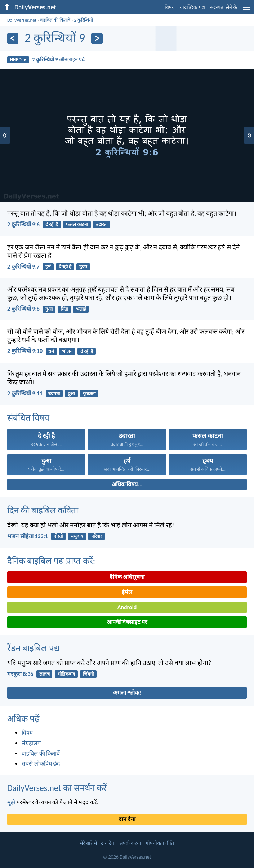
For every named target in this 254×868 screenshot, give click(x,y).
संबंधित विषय (28, 418)
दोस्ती (58, 536)
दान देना (127, 819)
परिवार (97, 536)
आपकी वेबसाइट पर (127, 622)
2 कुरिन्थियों (84, 20)
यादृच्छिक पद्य (192, 7)
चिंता (64, 309)
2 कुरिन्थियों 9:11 (25, 393)
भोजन (67, 351)
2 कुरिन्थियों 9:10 (25, 351)
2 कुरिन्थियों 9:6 (23, 224)
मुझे (11, 802)
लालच (44, 674)
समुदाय (77, 536)
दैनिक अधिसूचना (127, 577)
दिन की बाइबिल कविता (43, 510)
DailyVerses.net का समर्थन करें (57, 788)
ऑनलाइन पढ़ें (58, 59)
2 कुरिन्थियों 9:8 (23, 309)
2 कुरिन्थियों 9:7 (23, 267)
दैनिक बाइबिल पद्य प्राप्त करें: (51, 561)
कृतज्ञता (89, 393)
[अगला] (97, 38)
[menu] (247, 10)
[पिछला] (13, 38)
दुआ (49, 309)
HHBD (18, 60)
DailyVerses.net (22, 20)
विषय (170, 7)
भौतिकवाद (66, 674)
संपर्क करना (130, 843)
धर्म (51, 351)
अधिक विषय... (127, 484)
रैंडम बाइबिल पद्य (33, 648)
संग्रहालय (31, 743)
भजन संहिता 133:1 (28, 536)
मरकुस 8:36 (20, 674)
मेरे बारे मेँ (88, 843)
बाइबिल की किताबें (55, 20)
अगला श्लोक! (127, 693)
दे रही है (52, 224)
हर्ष (48, 267)
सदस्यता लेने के (224, 7)
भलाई (81, 309)
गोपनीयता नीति (160, 843)
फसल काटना (77, 224)
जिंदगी (88, 674)
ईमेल (127, 592)
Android (127, 607)
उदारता (102, 224)
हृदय (83, 267)
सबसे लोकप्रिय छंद (41, 764)
